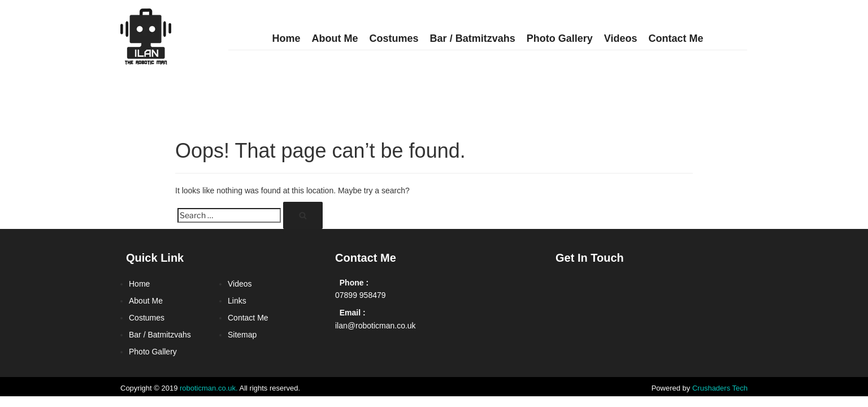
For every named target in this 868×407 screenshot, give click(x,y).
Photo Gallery (560, 38)
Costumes (394, 38)
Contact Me (676, 38)
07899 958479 (361, 295)
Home (287, 38)
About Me (335, 38)
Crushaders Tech (720, 388)
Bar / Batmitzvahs (473, 38)
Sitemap (242, 335)
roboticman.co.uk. (209, 388)
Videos (621, 38)
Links (237, 301)
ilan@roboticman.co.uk (376, 326)
